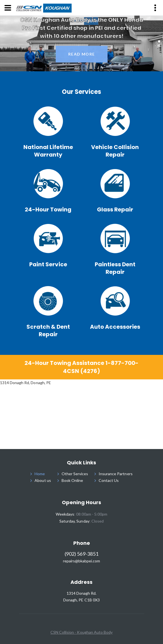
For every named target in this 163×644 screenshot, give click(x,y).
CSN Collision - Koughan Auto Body (81, 632)
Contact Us (109, 480)
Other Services (75, 474)
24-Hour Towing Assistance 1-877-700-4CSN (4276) (81, 367)
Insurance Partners (116, 474)
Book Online (72, 480)
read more (82, 55)
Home (40, 474)
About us (43, 480)
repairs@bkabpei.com (82, 561)
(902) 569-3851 (81, 554)
